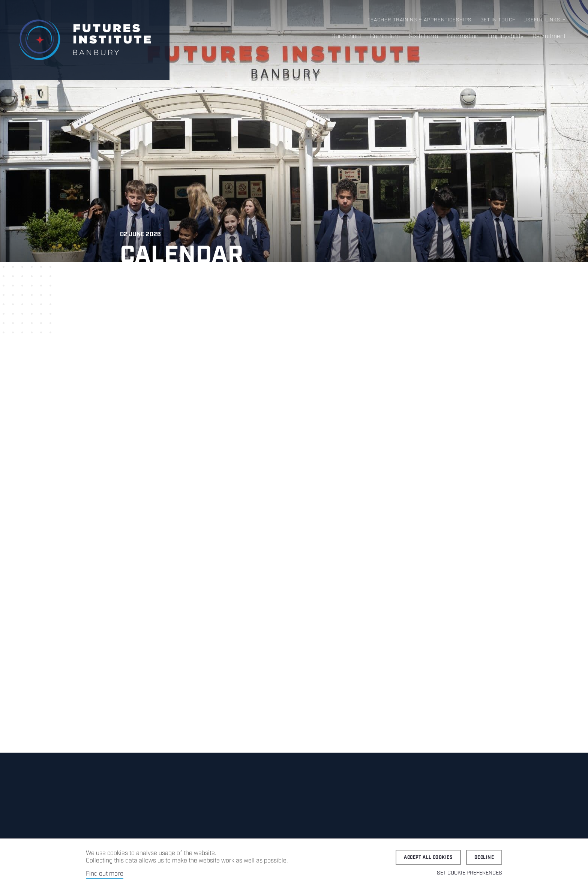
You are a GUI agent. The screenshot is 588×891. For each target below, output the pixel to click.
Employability (505, 37)
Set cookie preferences (469, 873)
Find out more (105, 874)
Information (463, 37)
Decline (484, 857)
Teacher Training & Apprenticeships (419, 20)
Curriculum (385, 37)
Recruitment (549, 37)
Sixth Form (423, 37)
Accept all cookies (428, 857)
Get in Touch (498, 20)
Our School (346, 37)
